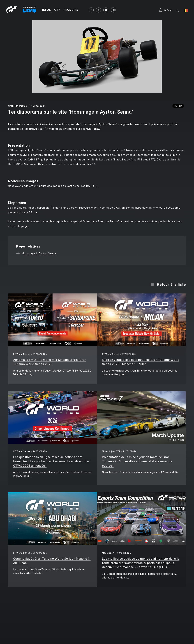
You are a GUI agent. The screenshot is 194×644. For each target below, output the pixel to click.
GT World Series (22, 354)
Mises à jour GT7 (111, 451)
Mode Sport (108, 553)
